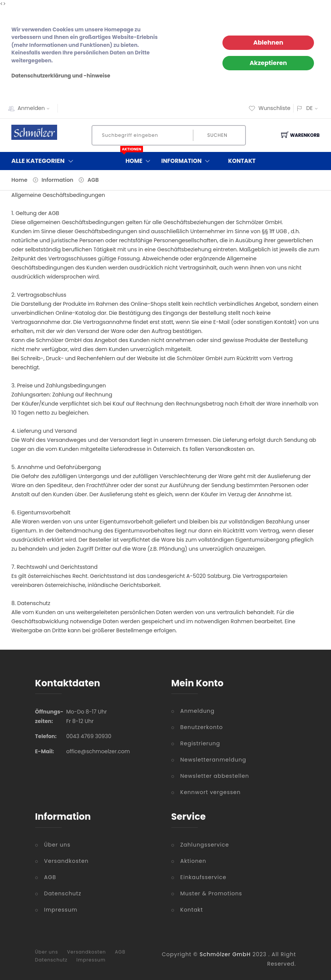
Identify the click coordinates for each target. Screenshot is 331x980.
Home (140, 159)
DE (309, 108)
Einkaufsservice (204, 877)
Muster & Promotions (211, 893)
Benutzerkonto (202, 727)
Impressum (61, 910)
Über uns (57, 845)
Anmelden (36, 108)
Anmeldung (198, 711)
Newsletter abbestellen (215, 776)
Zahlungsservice (205, 845)
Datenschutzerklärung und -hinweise (61, 76)
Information (187, 161)
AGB (93, 180)
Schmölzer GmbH (225, 954)
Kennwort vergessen (211, 792)
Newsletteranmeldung (213, 760)
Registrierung (200, 743)
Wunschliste (269, 108)
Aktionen (193, 861)
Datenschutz (63, 893)
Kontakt (242, 161)
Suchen (217, 135)
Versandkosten (67, 861)
